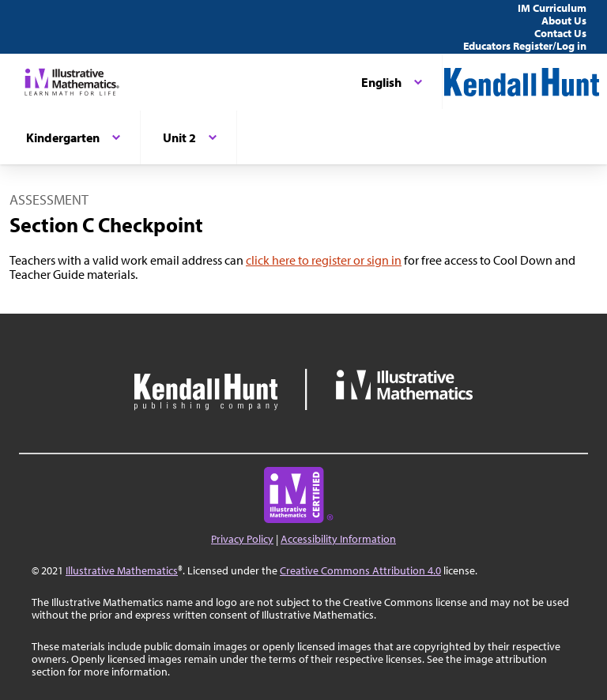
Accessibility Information (338, 539)
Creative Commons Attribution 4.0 (360, 570)
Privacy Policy (242, 539)
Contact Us (560, 33)
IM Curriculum (552, 8)
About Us (564, 21)
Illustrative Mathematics (122, 570)
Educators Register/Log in (525, 46)
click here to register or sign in (324, 260)
